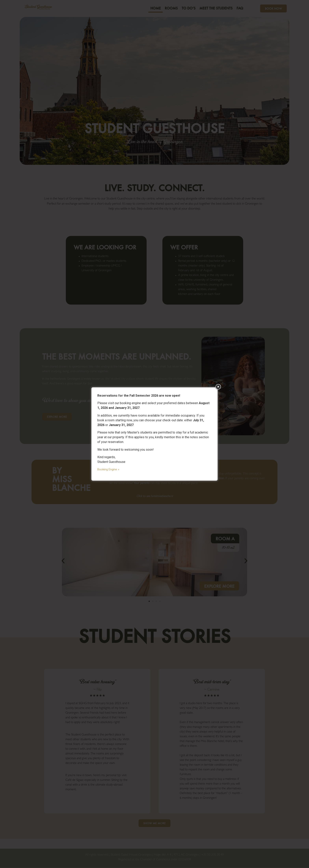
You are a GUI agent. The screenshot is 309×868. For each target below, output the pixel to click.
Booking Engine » (108, 469)
